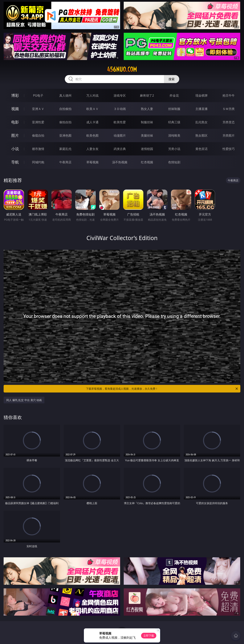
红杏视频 (147, 162)
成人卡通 (92, 122)
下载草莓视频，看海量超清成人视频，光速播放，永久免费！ (162, 389)
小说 (15, 149)
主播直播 (201, 109)
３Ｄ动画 (120, 109)
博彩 (15, 95)
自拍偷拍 (65, 109)
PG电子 (38, 95)
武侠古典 (120, 149)
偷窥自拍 (38, 135)
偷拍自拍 (65, 122)
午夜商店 (65, 162)
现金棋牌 (201, 95)
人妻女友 (92, 149)
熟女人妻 (147, 109)
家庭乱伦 (65, 149)
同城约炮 (38, 162)
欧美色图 (92, 135)
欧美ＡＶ (92, 109)
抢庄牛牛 (229, 95)
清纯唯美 (174, 135)
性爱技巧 (229, 149)
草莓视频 (92, 162)
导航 (15, 162)
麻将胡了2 (147, 95)
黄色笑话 (201, 149)
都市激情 (38, 149)
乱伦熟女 (201, 122)
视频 (15, 109)
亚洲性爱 (38, 122)
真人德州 (65, 95)
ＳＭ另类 (229, 109)
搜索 (172, 79)
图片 (15, 135)
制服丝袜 (147, 122)
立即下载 (149, 636)
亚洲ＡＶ (38, 109)
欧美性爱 (120, 122)
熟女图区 (201, 135)
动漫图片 (120, 135)
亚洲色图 (65, 135)
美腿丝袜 (147, 135)
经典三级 (174, 122)
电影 (15, 122)
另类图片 (229, 135)
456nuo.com (122, 69)
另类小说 (174, 149)
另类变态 (229, 122)
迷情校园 (147, 149)
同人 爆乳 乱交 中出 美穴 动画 (24, 400)
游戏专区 (120, 95)
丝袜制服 (174, 109)
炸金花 (174, 95)
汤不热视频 (120, 162)
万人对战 (92, 95)
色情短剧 (174, 162)
